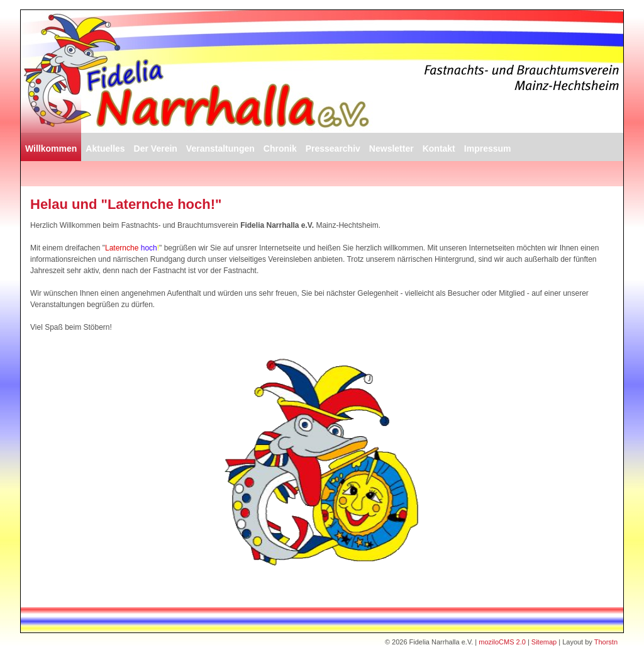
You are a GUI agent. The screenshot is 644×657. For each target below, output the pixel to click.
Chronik (280, 149)
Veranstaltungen (220, 149)
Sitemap (544, 642)
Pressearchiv (333, 149)
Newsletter (391, 149)
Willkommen (51, 149)
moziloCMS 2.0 (502, 642)
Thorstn (606, 642)
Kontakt (439, 149)
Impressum (488, 149)
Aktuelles (105, 149)
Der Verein (156, 149)
